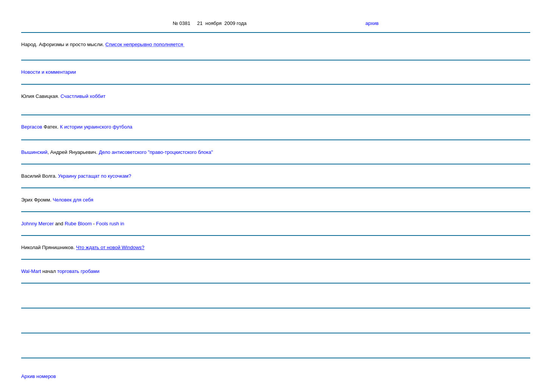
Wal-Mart (31, 271)
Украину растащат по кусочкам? (95, 176)
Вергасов (32, 127)
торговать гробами (78, 271)
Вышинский (34, 152)
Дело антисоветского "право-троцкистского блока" (156, 152)
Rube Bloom (78, 224)
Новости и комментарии (49, 72)
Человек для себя (73, 200)
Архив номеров (39, 376)
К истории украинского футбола (96, 127)
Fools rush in (110, 224)
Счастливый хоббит (83, 96)
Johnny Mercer (37, 224)
